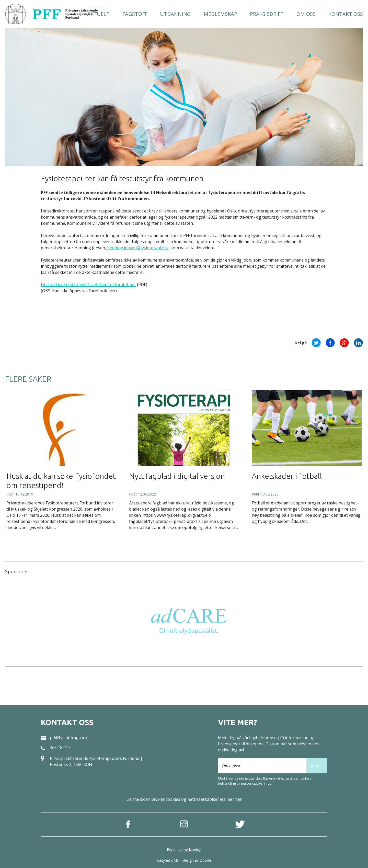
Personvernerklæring (184, 849)
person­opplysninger (257, 783)
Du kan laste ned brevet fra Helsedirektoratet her (88, 285)
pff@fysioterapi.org (68, 738)
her (238, 799)
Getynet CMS (168, 860)
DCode (205, 860)
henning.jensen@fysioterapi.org (138, 248)
